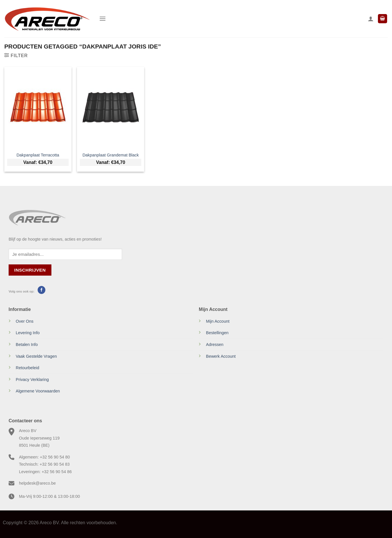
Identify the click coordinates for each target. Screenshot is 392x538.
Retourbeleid (28, 368)
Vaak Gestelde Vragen (36, 356)
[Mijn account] (371, 19)
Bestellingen (217, 333)
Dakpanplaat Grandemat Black (111, 155)
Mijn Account (218, 321)
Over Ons (25, 321)
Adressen (215, 345)
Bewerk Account (221, 356)
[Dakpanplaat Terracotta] (38, 108)
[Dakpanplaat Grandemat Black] (111, 108)
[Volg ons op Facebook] (41, 290)
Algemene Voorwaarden (38, 391)
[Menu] (103, 19)
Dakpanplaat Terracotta (38, 155)
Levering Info (28, 333)
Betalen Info (27, 345)
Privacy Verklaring (32, 380)
